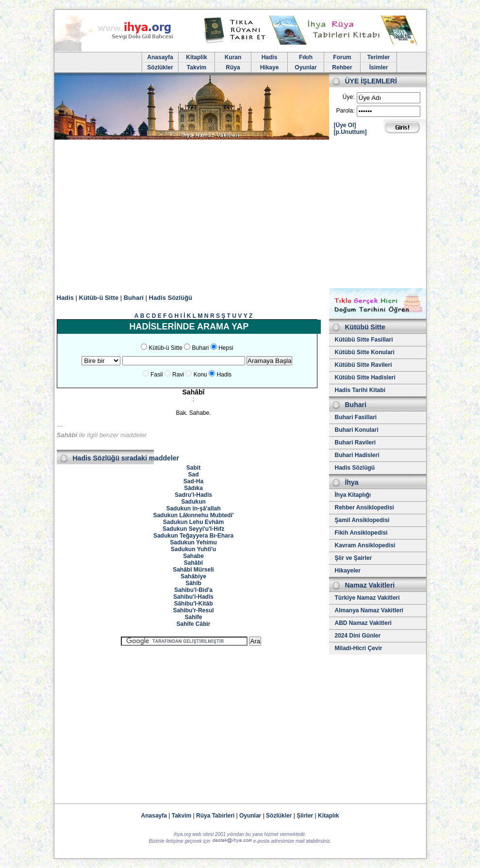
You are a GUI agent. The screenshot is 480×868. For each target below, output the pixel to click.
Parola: (345, 111)
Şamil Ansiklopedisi (362, 520)
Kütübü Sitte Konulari (365, 352)
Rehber (342, 67)
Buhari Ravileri (356, 442)
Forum (342, 57)
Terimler (379, 57)
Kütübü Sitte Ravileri (364, 365)
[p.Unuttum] (350, 132)
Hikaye (270, 67)
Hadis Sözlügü (355, 468)
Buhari (134, 298)
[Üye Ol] (345, 125)
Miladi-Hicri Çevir (359, 648)
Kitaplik (196, 57)
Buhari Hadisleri (357, 455)
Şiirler (305, 816)
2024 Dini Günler (358, 636)
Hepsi (226, 348)
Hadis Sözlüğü (171, 298)
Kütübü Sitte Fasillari (364, 340)
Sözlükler (160, 67)
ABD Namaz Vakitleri (363, 623)
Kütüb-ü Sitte (99, 298)
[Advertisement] (240, 215)
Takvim (197, 67)
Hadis (270, 57)
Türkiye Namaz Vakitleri (367, 598)
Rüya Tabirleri (215, 816)
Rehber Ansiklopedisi (364, 508)
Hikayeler (348, 571)
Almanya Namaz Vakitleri (369, 610)
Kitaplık (328, 816)
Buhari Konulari (357, 430)
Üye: (349, 97)
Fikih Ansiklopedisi (361, 533)
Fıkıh (306, 57)
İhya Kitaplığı (353, 495)
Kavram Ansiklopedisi (365, 545)
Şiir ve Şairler (354, 558)
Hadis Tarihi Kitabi (360, 390)
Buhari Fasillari (356, 417)
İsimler (379, 67)
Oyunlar (306, 67)
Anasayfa (160, 57)
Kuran (233, 57)
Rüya (233, 67)
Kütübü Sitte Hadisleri (365, 377)
